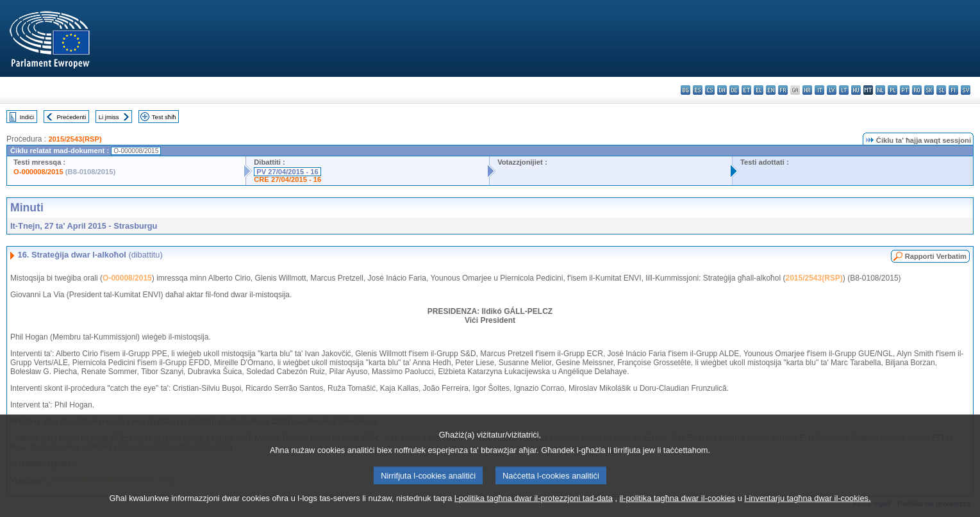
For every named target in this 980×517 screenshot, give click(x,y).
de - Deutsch (734, 90)
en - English (771, 90)
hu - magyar (856, 90)
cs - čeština (710, 90)
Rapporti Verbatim (936, 256)
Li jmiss (109, 117)
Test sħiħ (164, 117)
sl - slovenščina (941, 90)
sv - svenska (966, 90)
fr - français (783, 90)
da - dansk (722, 90)
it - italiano (819, 90)
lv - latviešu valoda (832, 90)
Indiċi (27, 117)
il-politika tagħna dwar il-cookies (678, 507)
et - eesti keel (746, 90)
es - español (698, 90)
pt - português (905, 90)
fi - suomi (953, 90)
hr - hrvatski (807, 90)
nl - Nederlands (880, 90)
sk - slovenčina (929, 90)
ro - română (917, 90)
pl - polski (893, 90)
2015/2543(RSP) (75, 139)
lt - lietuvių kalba (844, 90)
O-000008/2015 (38, 172)
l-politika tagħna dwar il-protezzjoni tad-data (534, 507)
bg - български (685, 90)
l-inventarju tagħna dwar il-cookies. (807, 507)
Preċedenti (71, 117)
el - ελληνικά (759, 90)
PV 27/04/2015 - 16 (287, 172)
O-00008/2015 (127, 278)
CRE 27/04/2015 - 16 (287, 179)
